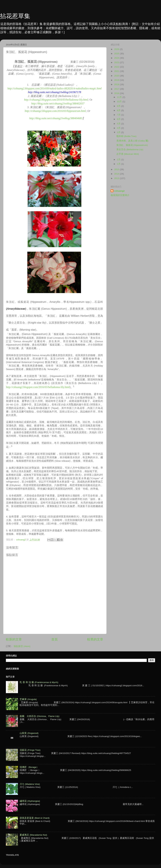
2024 (117, 58)
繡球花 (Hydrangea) (30, 801)
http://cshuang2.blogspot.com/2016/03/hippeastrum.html (55, 111)
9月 (119, 106)
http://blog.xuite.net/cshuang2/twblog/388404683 (56, 118)
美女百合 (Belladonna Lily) (130, 149)
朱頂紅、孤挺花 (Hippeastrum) (132, 145)
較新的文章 (14, 639)
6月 (119, 119)
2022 (117, 67)
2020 (117, 76)
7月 (119, 115)
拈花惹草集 (15, 16)
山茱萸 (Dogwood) (29, 733)
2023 (117, 62)
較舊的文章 (95, 639)
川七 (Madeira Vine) (30, 784)
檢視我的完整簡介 (120, 195)
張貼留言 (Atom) (22, 646)
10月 (120, 102)
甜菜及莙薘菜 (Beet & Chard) (35, 818)
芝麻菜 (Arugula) (28, 699)
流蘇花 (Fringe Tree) (30, 750)
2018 (117, 84)
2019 (117, 80)
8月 (119, 110)
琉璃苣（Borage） (29, 767)
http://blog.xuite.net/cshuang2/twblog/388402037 (58, 104)
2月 (119, 160)
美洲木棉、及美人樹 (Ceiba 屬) (132, 141)
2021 (117, 71)
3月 (119, 132)
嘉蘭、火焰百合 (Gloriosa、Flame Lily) (39, 716)
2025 (117, 54)
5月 (119, 124)
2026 (117, 49)
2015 (117, 169)
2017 (117, 89)
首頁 (55, 639)
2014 (117, 174)
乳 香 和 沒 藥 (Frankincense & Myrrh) (39, 682)
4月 (119, 128)
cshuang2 (119, 191)
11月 (120, 97)
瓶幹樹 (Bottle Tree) (126, 136)
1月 (119, 164)
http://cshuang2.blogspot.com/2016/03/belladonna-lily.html (56, 100)
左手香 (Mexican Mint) (128, 154)
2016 (117, 93)
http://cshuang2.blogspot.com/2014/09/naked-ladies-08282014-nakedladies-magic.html (54, 88)
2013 (117, 178)
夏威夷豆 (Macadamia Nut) (33, 835)
